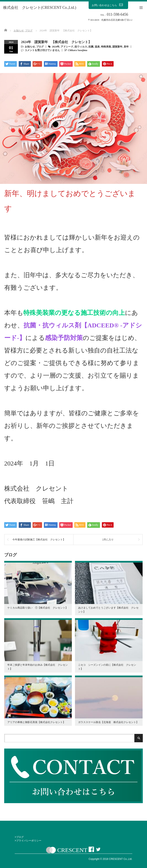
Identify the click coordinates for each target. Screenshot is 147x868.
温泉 (97, 47)
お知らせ (30, 47)
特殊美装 (106, 47)
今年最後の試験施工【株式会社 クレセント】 (39, 540)
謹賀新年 (117, 47)
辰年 (126, 47)
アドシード (67, 47)
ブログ (40, 47)
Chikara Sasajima (77, 50)
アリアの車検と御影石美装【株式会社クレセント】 (36, 722)
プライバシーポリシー (29, 841)
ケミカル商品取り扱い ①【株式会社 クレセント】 (38, 608)
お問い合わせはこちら (108, 5)
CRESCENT (72, 850)
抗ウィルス (81, 47)
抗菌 (91, 47)
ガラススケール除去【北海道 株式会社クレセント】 (108, 722)
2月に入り (108, 540)
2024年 (56, 47)
